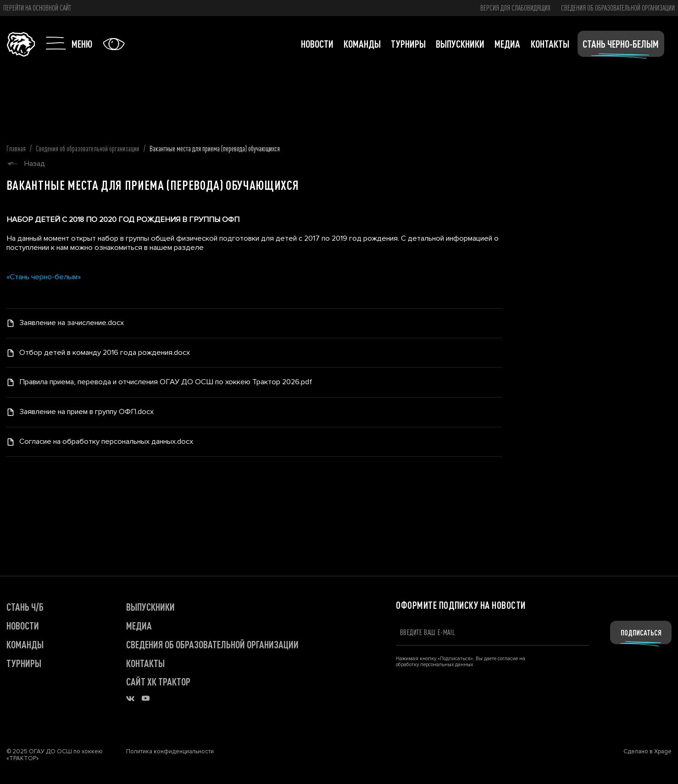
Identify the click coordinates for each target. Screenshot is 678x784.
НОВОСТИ (23, 625)
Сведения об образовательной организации (618, 8)
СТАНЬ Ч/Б (25, 607)
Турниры (408, 44)
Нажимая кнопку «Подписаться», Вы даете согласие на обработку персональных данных (461, 662)
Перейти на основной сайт (37, 8)
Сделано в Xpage (647, 751)
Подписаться (641, 632)
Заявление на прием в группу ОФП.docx (86, 412)
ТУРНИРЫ (24, 663)
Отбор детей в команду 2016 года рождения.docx (105, 353)
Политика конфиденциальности (170, 752)
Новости (317, 44)
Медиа (507, 44)
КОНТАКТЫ (145, 663)
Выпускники (460, 44)
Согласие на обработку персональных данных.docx (106, 442)
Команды (362, 44)
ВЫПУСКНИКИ (150, 607)
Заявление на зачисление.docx (72, 323)
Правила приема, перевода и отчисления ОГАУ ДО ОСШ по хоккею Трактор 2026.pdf (166, 382)
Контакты (550, 44)
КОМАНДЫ (25, 644)
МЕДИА (139, 625)
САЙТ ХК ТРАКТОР (158, 681)
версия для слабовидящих (515, 8)
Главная (16, 149)
